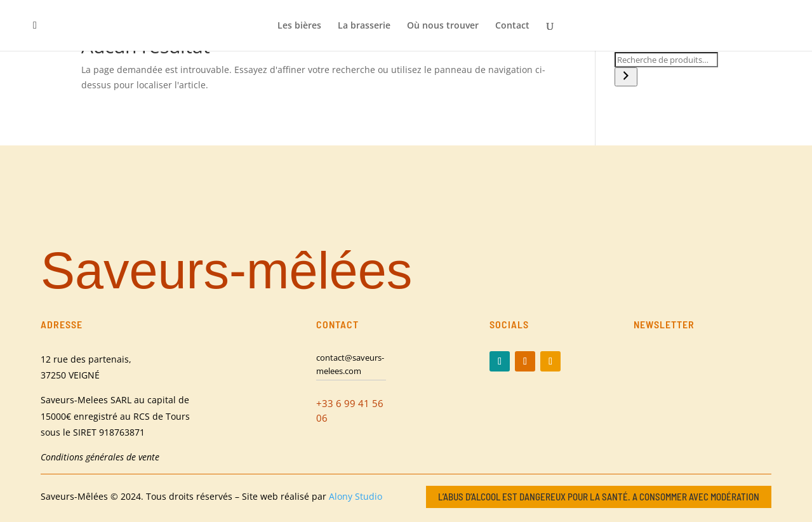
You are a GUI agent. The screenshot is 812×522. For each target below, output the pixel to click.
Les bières (299, 26)
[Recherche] (626, 77)
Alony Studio (356, 496)
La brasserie (364, 26)
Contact (512, 26)
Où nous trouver (443, 26)
